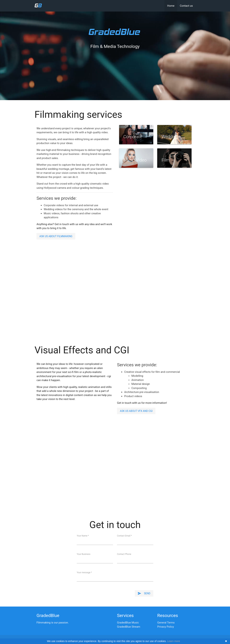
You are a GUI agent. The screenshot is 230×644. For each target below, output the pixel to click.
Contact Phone (124, 554)
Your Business (84, 554)
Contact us (186, 6)
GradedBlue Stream (129, 627)
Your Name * (83, 536)
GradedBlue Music (128, 623)
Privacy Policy (165, 627)
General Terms (166, 623)
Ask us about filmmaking (56, 236)
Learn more (174, 641)
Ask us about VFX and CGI (136, 411)
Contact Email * (124, 536)
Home (171, 6)
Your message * (84, 573)
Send (144, 593)
